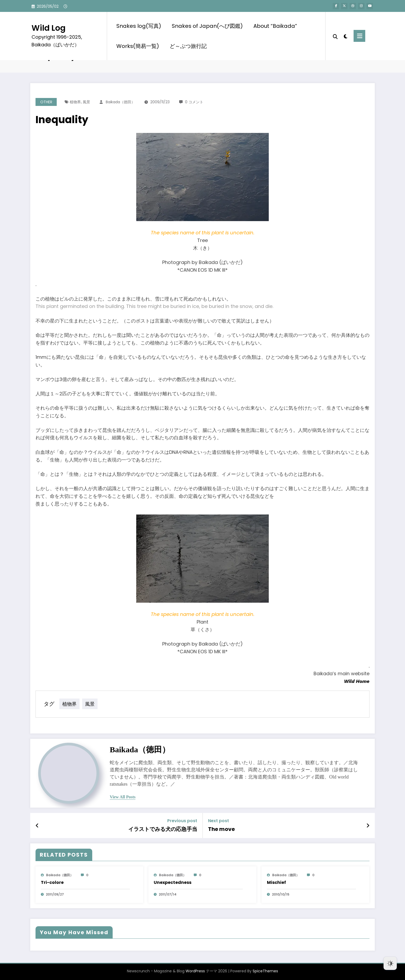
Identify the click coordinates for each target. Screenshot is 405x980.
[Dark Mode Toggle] (390, 963)
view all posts (123, 797)
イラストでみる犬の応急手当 (163, 829)
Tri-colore (52, 882)
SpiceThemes (265, 971)
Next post (219, 821)
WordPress (195, 971)
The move (221, 829)
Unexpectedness (173, 882)
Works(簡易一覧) (138, 46)
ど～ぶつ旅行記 (188, 46)
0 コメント (194, 102)
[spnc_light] (346, 36)
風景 (86, 102)
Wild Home (357, 681)
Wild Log (49, 28)
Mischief (276, 882)
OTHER (46, 102)
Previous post (182, 821)
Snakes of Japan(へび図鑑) (207, 26)
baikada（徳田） (120, 102)
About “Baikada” (275, 26)
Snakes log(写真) (139, 26)
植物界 (75, 102)
